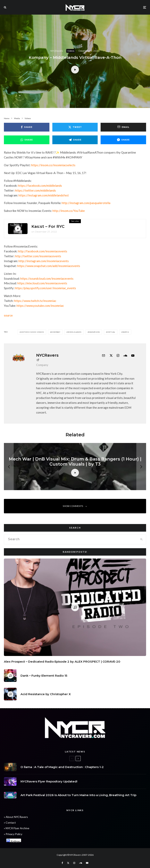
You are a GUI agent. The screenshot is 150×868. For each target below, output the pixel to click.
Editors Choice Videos (32, 332)
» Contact (10, 822)
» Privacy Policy (13, 834)
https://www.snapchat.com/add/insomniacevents (49, 266)
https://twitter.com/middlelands (35, 190)
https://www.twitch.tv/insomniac (35, 301)
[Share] (27, 127)
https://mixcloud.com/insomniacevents (42, 283)
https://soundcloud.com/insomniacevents (47, 278)
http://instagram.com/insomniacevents (44, 261)
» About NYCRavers (16, 817)
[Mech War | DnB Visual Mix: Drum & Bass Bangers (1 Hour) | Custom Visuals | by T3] (75, 467)
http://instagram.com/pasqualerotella (86, 203)
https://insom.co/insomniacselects (53, 165)
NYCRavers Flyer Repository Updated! (49, 783)
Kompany (56, 332)
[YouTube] (87, 863)
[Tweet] (75, 127)
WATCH (126, 332)
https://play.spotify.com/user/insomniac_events (45, 288)
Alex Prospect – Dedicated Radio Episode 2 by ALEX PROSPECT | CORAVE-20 (62, 662)
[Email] (123, 127)
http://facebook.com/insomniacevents (43, 251)
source (8, 315)
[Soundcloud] (81, 863)
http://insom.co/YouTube (69, 211)
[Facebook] (62, 863)
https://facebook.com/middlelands (40, 186)
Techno (15, 225)
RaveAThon (94, 332)
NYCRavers (57, 51)
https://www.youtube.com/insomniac (40, 306)
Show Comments (75, 506)
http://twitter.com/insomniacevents (38, 256)
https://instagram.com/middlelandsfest (44, 195)
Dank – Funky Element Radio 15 (44, 677)
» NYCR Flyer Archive (17, 828)
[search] (141, 539)
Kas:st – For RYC (48, 227)
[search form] (71, 539)
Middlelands (75, 332)
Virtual (111, 332)
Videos (71, 51)
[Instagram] (74, 863)
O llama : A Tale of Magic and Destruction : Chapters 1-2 (62, 767)
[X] (68, 863)
